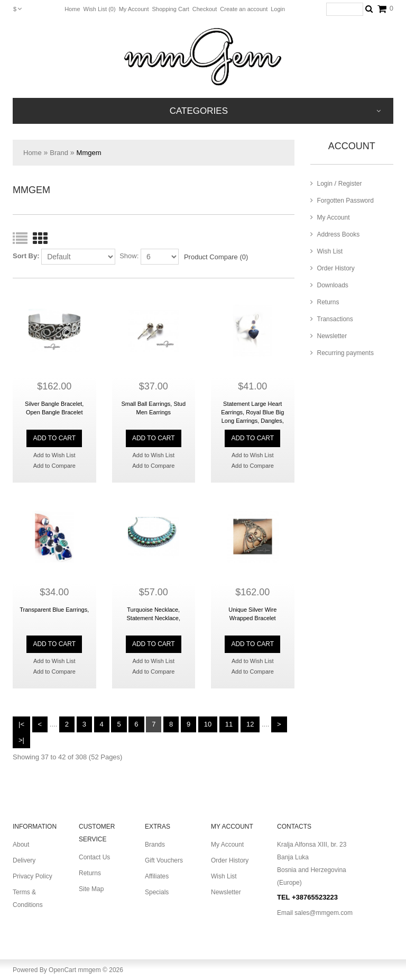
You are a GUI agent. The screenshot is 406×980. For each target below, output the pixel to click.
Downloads (329, 285)
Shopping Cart (170, 9)
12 (250, 724)
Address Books (335, 234)
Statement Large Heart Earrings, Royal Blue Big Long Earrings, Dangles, (252, 412)
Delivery (24, 860)
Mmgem (89, 153)
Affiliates (157, 876)
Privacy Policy (33, 876)
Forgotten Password (342, 201)
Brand (59, 153)
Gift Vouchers (164, 860)
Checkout (205, 9)
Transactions (332, 319)
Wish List (327, 251)
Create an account (244, 9)
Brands (155, 845)
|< (21, 724)
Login (278, 9)
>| (21, 740)
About (21, 845)
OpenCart (62, 970)
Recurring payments (342, 353)
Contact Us (94, 857)
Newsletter (329, 336)
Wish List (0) (100, 9)
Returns (325, 302)
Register (350, 184)
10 (208, 724)
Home (72, 9)
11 (229, 724)
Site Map (91, 889)
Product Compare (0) (216, 257)
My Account (134, 9)
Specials (157, 892)
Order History (333, 268)
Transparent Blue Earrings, (54, 610)
